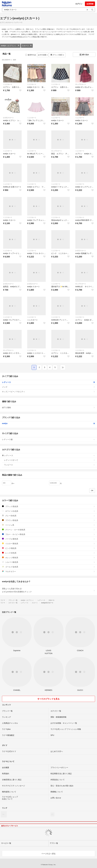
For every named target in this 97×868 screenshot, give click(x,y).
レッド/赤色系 (48, 553)
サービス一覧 (6, 843)
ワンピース (50, 465)
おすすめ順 (43, 55)
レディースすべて (50, 460)
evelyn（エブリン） (10, 46)
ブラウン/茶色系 (48, 520)
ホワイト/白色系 (48, 511)
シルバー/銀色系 (48, 562)
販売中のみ (31, 55)
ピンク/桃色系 (48, 548)
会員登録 (90, 4)
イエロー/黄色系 (48, 544)
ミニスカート (8, 84)
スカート (27, 46)
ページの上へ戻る (48, 854)
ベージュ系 (48, 525)
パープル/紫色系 (48, 539)
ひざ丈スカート (8, 118)
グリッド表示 (57, 55)
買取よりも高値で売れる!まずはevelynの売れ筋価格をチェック (48, 590)
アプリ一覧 (54, 843)
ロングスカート (81, 84)
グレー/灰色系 (48, 516)
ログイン (79, 4)
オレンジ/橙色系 (48, 558)
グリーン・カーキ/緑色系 (48, 530)
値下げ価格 (48, 407)
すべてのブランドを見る (48, 699)
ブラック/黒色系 (48, 506)
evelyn (48, 423)
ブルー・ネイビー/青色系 (48, 534)
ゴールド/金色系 (48, 567)
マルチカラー (48, 571)
